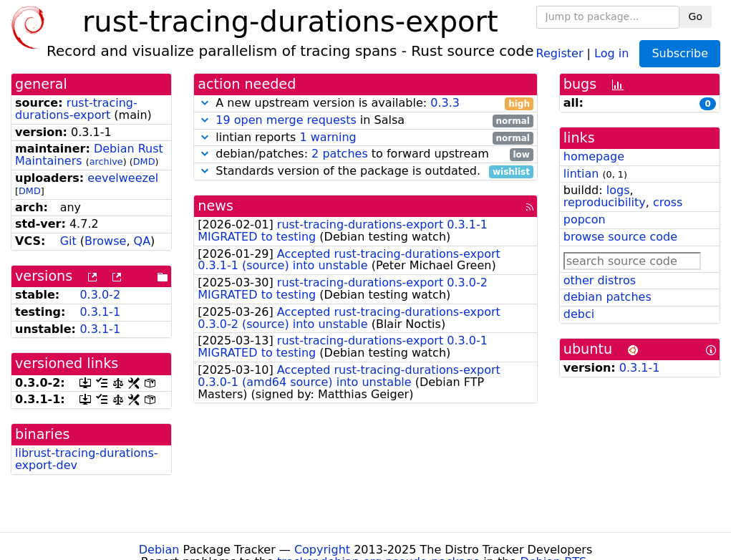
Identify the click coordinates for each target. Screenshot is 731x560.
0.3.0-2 (100, 295)
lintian (581, 174)
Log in (611, 53)
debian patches (607, 297)
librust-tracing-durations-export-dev (87, 459)
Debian (159, 550)
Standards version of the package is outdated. (365, 172)
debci (579, 314)
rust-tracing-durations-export (76, 109)
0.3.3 (445, 103)
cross (668, 202)
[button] (205, 103)
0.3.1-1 (100, 312)
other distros (600, 280)
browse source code (620, 237)
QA (142, 241)
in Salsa (365, 121)
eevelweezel (123, 178)
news (216, 206)
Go (696, 16)
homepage (594, 156)
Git (68, 241)
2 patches (340, 154)
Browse (105, 241)
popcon (585, 219)
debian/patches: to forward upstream (365, 154)
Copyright (322, 550)
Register (560, 53)
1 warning (328, 137)
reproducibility (605, 202)
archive (106, 161)
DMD (144, 161)
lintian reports (365, 138)
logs (618, 190)
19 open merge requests (286, 120)
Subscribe (680, 53)
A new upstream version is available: (365, 103)
